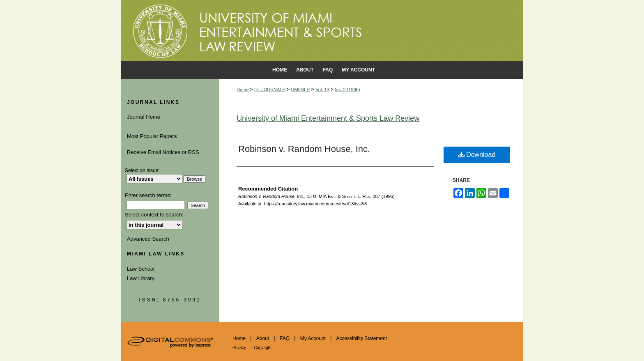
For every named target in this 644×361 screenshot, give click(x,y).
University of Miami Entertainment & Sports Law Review (328, 118)
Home (243, 90)
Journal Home (144, 117)
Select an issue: (142, 170)
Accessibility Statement (362, 338)
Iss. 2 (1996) (347, 90)
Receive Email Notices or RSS (163, 152)
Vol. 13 (322, 90)
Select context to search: (154, 215)
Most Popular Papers (152, 136)
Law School (141, 269)
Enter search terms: (148, 195)
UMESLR (301, 90)
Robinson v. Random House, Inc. (304, 149)
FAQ (285, 338)
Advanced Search (148, 239)
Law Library (141, 278)
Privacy (239, 348)
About (263, 338)
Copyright (263, 348)
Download (477, 155)
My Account (313, 338)
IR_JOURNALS (270, 90)
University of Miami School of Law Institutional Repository (322, 31)
